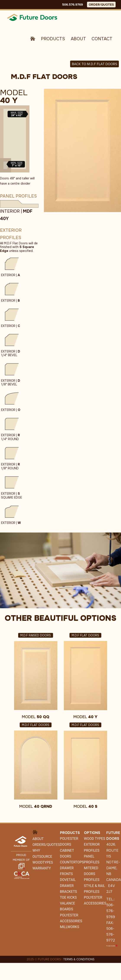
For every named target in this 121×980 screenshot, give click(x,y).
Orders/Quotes (46, 845)
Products (53, 39)
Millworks (70, 927)
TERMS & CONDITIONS (79, 959)
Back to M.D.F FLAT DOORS (94, 64)
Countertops (72, 862)
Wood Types (95, 839)
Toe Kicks (68, 897)
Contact (102, 39)
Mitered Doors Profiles (92, 874)
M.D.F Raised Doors (36, 635)
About (78, 39)
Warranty (42, 868)
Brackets (69, 892)
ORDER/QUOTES (101, 5)
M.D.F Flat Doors (85, 635)
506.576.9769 (73, 5)
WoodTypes (43, 862)
